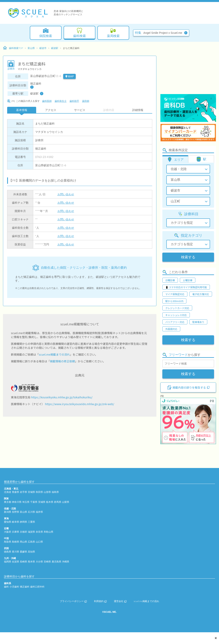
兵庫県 (16, 532)
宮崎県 (47, 562)
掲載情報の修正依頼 (62, 361)
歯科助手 (74, 101)
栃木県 (50, 502)
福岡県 (8, 562)
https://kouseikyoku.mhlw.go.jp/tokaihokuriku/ (62, 397)
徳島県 (8, 552)
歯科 (6, 587)
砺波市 (43, 48)
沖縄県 (66, 562)
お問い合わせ (66, 194)
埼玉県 (26, 502)
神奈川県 (17, 502)
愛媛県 (23, 552)
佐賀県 (16, 562)
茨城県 (42, 502)
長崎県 (23, 562)
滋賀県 (31, 532)
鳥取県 (8, 542)
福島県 (55, 492)
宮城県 (31, 492)
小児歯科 (14, 587)
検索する (188, 257)
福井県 (39, 512)
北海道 (8, 492)
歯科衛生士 (61, 101)
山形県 (47, 492)
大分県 (39, 562)
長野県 (16, 512)
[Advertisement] (188, 69)
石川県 (31, 512)
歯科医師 (47, 101)
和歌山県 (48, 532)
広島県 (31, 542)
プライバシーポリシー (73, 601)
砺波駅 (55, 48)
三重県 (31, 522)
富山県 (31, 48)
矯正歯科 (25, 587)
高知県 (31, 552)
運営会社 (120, 601)
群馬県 (58, 502)
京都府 (23, 532)
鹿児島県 (56, 562)
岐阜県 (16, 522)
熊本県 (31, 562)
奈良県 (39, 532)
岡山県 (23, 542)
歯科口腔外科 (37, 587)
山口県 (39, 542)
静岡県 (23, 522)
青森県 (16, 492)
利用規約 (100, 601)
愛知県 (8, 522)
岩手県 (23, 492)
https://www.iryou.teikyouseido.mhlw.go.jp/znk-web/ (79, 404)
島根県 (16, 542)
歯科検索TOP (13, 48)
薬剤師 (86, 101)
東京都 (8, 502)
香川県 (16, 552)
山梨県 (66, 502)
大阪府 (8, 532)
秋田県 (39, 492)
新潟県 (8, 512)
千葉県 (34, 502)
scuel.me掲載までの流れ (54, 354)
